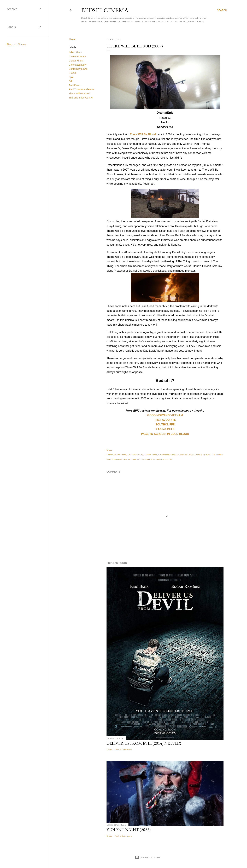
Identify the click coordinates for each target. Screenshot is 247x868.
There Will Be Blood (79, 94)
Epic (71, 77)
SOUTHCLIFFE (165, 424)
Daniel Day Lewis (78, 69)
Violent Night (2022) (129, 830)
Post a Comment (123, 750)
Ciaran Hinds (76, 61)
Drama (72, 73)
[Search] (222, 10)
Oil (70, 81)
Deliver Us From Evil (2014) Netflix (144, 743)
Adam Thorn (75, 52)
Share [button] (72, 39)
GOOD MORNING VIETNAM (165, 415)
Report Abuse (16, 44)
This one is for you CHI (81, 98)
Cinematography (78, 65)
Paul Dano (74, 85)
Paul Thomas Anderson (81, 89)
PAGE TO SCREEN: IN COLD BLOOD (165, 434)
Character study (77, 57)
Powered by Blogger (148, 857)
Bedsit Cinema (105, 10)
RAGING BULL (165, 429)
